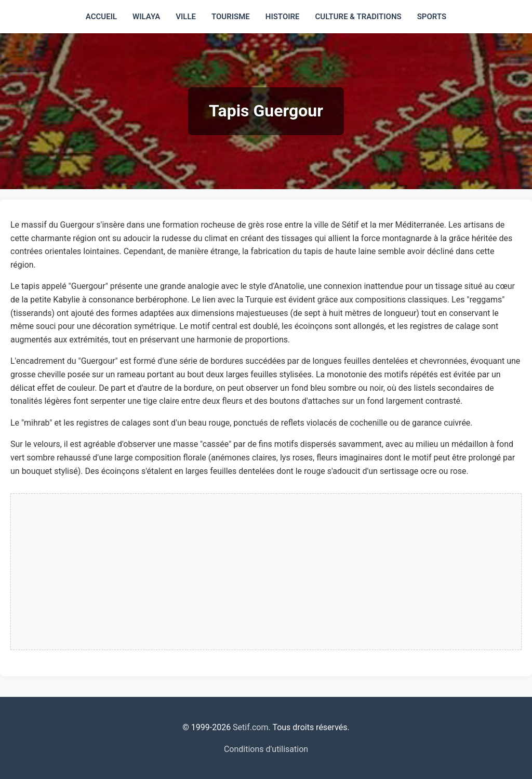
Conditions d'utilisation (266, 749)
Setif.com (250, 727)
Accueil (101, 17)
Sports (432, 17)
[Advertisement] (266, 572)
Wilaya (146, 17)
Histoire (283, 17)
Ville (186, 17)
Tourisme (231, 17)
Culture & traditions (358, 17)
